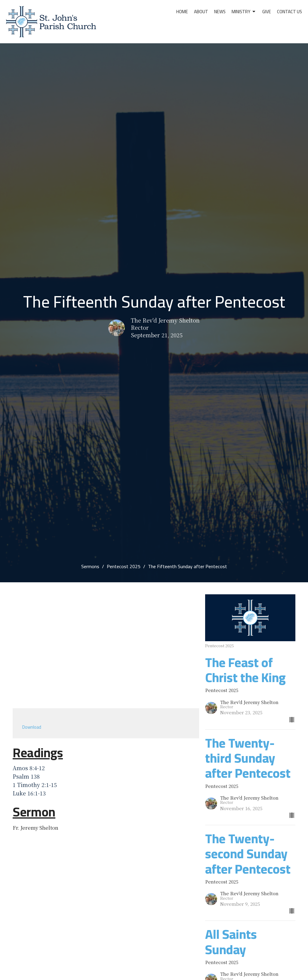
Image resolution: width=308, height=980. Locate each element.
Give (267, 12)
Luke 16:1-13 (29, 793)
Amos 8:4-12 (29, 768)
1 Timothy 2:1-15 (35, 785)
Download (32, 727)
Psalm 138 (26, 776)
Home (182, 12)
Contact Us (290, 12)
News (220, 12)
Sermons (90, 566)
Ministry (244, 12)
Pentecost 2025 (124, 566)
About (201, 12)
